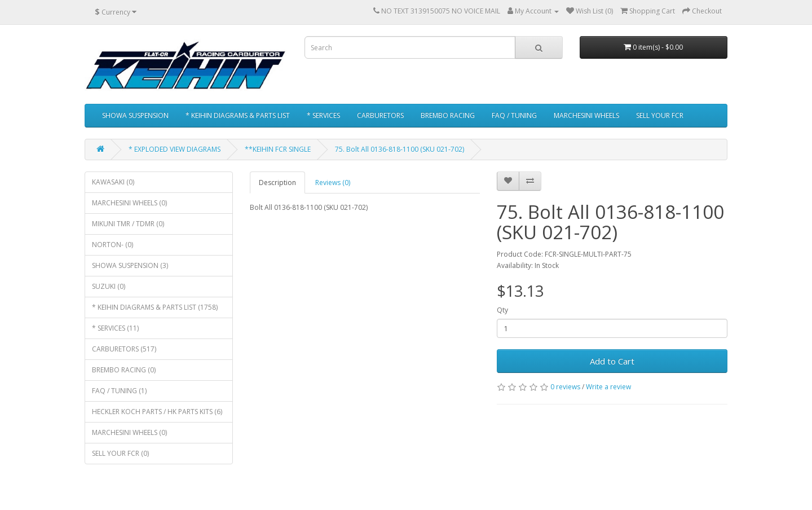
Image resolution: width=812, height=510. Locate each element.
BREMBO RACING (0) (124, 370)
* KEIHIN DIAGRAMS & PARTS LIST (238, 115)
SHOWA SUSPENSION (135, 115)
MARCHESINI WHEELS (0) (129, 203)
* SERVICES (323, 115)
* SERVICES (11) (115, 328)
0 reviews (565, 387)
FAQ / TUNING (514, 115)
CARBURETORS (380, 115)
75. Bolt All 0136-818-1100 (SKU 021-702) (400, 149)
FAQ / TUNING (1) (119, 391)
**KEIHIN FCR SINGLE (278, 149)
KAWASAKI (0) (113, 182)
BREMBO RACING (448, 115)
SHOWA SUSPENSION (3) (130, 265)
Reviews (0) (333, 183)
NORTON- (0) (112, 245)
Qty (502, 310)
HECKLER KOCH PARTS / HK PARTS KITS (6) (157, 412)
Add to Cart (612, 361)
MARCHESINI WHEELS (586, 115)
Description (277, 183)
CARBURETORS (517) (124, 349)
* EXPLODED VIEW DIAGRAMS (175, 149)
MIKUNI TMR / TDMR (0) (128, 224)
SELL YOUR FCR (660, 115)
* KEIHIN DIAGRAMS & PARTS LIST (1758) (155, 307)
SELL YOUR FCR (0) (120, 453)
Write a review (608, 387)
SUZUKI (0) (109, 286)
